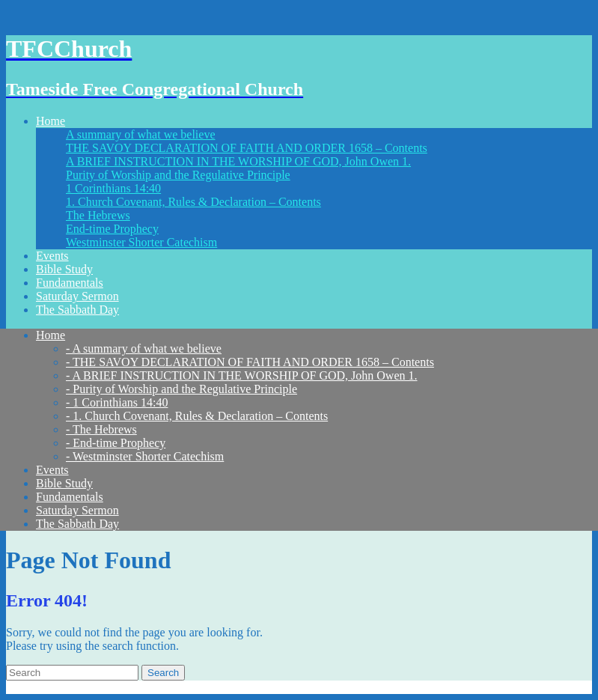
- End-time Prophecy (116, 443)
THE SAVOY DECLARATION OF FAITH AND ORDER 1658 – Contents (247, 148)
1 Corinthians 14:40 (113, 188)
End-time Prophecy (112, 229)
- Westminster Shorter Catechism (145, 456)
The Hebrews (98, 215)
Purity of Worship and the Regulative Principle (178, 175)
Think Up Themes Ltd (129, 687)
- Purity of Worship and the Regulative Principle (181, 389)
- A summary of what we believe (144, 349)
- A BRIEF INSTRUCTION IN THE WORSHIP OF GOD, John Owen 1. (242, 375)
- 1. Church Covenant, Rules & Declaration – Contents (197, 416)
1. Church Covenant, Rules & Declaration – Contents (193, 202)
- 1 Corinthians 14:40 (117, 402)
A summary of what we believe (141, 134)
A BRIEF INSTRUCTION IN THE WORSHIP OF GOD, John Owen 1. (238, 161)
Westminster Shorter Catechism (141, 242)
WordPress (274, 687)
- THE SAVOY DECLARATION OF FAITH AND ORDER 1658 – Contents (250, 362)
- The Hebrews (101, 429)
